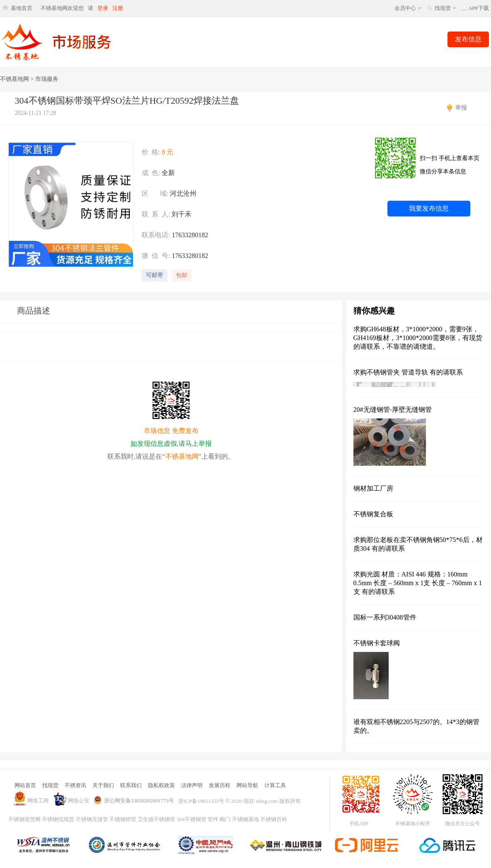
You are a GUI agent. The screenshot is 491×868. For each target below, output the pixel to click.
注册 (118, 8)
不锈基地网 (15, 79)
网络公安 (79, 801)
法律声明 (192, 785)
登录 (103, 8)
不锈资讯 (75, 785)
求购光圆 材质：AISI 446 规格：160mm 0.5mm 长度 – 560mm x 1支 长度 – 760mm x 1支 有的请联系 (418, 583)
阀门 (225, 819)
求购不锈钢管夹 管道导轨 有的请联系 (408, 372)
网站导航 (247, 785)
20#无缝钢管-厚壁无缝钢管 (393, 410)
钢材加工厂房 (373, 488)
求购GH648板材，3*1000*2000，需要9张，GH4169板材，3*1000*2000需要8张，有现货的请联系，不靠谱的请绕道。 (418, 338)
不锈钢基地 (246, 819)
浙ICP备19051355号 (201, 801)
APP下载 (479, 8)
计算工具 (275, 785)
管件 (213, 819)
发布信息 (468, 39)
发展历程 (220, 785)
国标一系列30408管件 (385, 617)
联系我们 (131, 785)
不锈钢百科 (274, 819)
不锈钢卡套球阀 (377, 643)
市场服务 (47, 79)
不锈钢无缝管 (92, 819)
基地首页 (22, 8)
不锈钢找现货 (58, 819)
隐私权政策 (161, 785)
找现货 (443, 8)
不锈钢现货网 (24, 819)
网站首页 (25, 785)
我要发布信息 (429, 208)
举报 (461, 108)
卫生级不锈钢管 (156, 819)
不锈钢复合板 (373, 514)
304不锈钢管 (191, 819)
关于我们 (103, 785)
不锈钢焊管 (123, 819)
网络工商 (38, 801)
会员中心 (405, 8)
